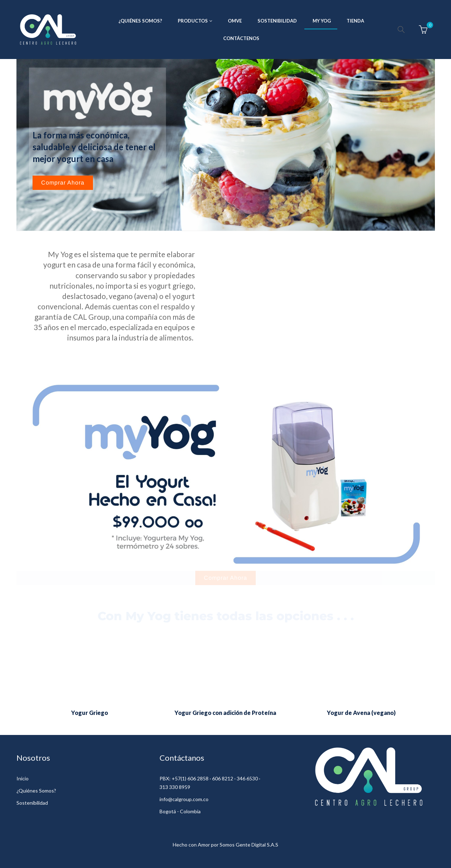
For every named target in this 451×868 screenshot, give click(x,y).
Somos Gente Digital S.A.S (249, 845)
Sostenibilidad (32, 803)
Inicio (23, 778)
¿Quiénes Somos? (36, 791)
